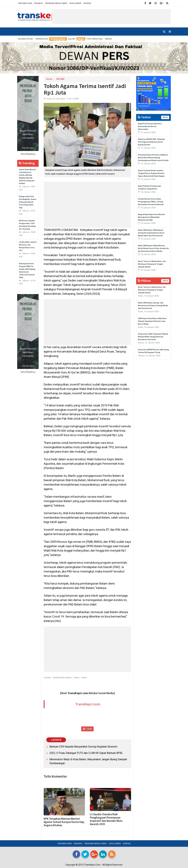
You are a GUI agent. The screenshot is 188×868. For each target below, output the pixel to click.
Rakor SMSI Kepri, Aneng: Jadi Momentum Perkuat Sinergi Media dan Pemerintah (153, 305)
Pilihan (144, 281)
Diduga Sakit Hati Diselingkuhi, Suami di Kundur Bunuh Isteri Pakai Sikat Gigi (28, 202)
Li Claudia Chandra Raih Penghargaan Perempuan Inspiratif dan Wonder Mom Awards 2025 (106, 819)
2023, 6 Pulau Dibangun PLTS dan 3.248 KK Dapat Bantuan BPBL (86, 753)
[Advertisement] (111, 16)
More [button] (75, 49)
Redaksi (39, 3)
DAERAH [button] (59, 41)
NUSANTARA (41, 41)
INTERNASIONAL (111, 41)
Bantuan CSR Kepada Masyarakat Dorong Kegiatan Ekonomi (83, 747)
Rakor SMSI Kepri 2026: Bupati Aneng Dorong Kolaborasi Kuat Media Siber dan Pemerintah (151, 233)
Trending (27, 163)
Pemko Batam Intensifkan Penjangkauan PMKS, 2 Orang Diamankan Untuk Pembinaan (151, 202)
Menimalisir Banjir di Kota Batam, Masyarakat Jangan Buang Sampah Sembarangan (88, 761)
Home (23, 41)
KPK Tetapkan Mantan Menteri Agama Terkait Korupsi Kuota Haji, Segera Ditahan (64, 822)
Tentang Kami (25, 3)
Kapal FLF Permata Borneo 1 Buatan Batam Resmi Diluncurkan (150, 126)
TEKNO (150, 41)
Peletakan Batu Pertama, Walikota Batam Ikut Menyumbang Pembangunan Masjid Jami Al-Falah (153, 157)
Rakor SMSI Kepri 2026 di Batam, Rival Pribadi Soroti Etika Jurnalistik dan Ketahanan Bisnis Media (153, 248)
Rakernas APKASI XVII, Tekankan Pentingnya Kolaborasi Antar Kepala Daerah (152, 142)
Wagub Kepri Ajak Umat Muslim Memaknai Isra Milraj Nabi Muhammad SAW (151, 217)
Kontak (87, 3)
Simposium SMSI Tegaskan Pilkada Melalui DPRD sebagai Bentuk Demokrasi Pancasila (153, 337)
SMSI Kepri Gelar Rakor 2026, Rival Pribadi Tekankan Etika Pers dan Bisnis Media (152, 321)
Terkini (144, 117)
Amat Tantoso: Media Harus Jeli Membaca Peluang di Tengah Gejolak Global (152, 264)
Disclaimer (75, 3)
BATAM (60, 79)
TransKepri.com (88, 704)
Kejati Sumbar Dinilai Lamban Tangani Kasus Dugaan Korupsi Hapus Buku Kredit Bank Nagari (151, 173)
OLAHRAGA (134, 41)
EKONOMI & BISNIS (84, 41)
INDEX (165, 117)
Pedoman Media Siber (56, 3)
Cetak (87, 729)
